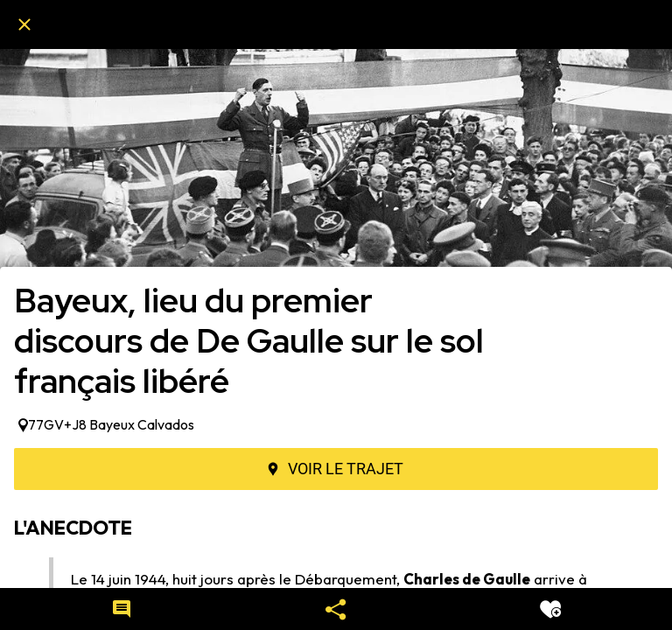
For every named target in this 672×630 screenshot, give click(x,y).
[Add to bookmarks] (550, 609)
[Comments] (122, 609)
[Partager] (336, 609)
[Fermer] (24, 24)
